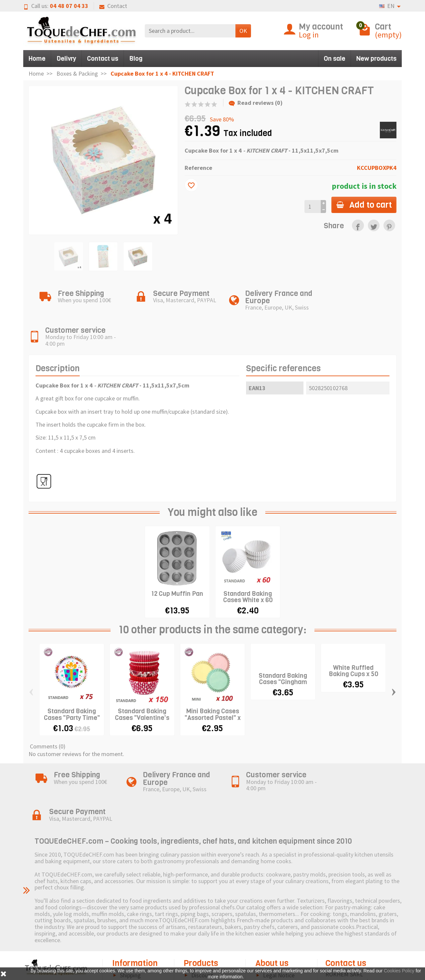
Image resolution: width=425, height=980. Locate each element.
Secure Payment (140, 939)
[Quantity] (312, 207)
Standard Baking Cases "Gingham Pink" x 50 (283, 646)
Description (58, 333)
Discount (202, 911)
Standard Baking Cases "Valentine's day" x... (142, 682)
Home (37, 59)
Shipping (130, 911)
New (197, 921)
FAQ (125, 967)
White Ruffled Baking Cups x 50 (353, 635)
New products (376, 59)
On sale (335, 59)
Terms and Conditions (129, 953)
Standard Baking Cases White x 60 (248, 561)
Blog (136, 59)
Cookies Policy (281, 921)
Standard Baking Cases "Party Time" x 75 (72, 682)
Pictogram (205, 941)
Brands (200, 931)
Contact (113, 6)
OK (243, 31)
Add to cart (363, 205)
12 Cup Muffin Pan (177, 558)
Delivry (66, 59)
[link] (358, 225)
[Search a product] (190, 31)
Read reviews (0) (256, 103)
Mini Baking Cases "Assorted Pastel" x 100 (213, 682)
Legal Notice (279, 911)
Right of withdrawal (126, 925)
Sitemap (273, 931)
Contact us (103, 59)
